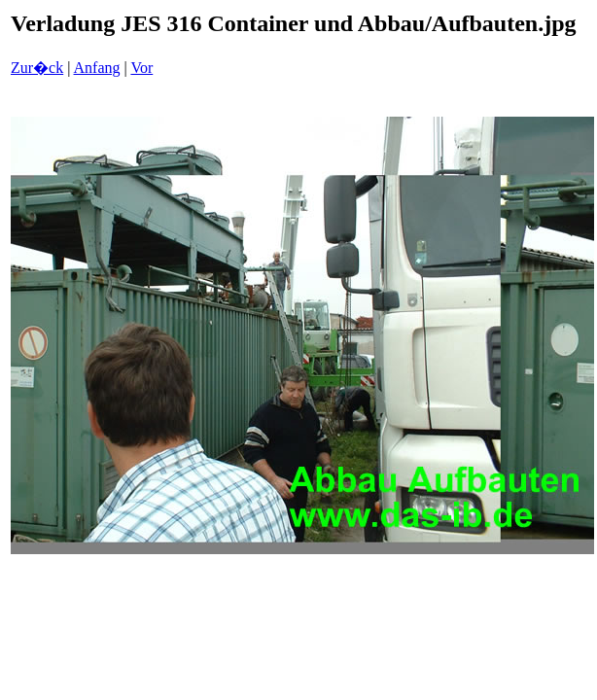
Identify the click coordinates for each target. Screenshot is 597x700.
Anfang (97, 68)
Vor (141, 68)
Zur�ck (37, 68)
